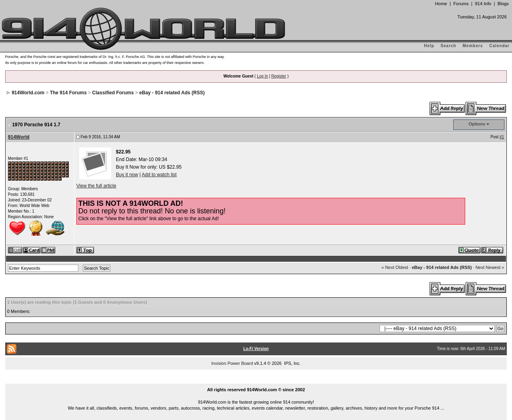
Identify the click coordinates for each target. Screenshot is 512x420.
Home (441, 4)
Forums (461, 4)
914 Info (483, 4)
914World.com (28, 93)
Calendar (499, 46)
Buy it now (127, 175)
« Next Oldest (395, 267)
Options (477, 124)
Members (473, 46)
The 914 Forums (68, 93)
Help (429, 46)
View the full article (96, 186)
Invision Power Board (232, 363)
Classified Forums (113, 93)
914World (19, 137)
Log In (262, 76)
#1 (502, 137)
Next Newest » (490, 267)
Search (448, 46)
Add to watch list (159, 175)
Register (279, 76)
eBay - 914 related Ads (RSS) (172, 93)
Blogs (503, 4)
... (256, 380)
